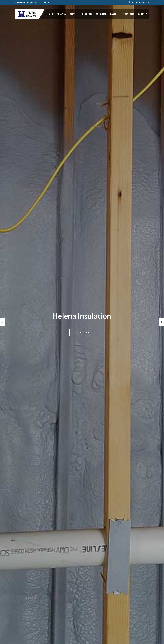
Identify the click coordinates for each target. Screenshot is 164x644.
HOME (51, 14)
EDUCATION (101, 14)
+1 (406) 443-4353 (140, 2)
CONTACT (142, 14)
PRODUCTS (87, 14)
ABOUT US (62, 14)
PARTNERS (115, 14)
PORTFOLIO (129, 14)
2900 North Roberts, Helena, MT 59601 (33, 3)
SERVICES (74, 14)
